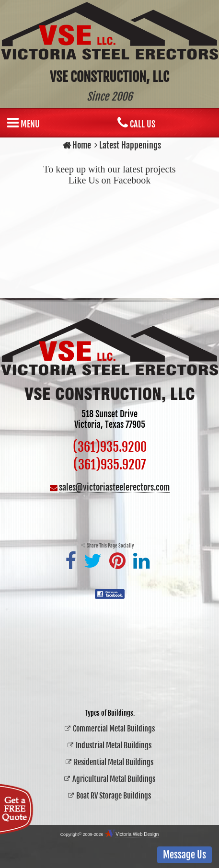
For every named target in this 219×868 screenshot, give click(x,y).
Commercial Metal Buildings (114, 729)
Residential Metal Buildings (114, 762)
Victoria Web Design (137, 834)
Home (77, 145)
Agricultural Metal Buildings (114, 779)
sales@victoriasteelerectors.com (114, 487)
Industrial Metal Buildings (114, 745)
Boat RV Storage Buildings (114, 796)
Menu (23, 123)
